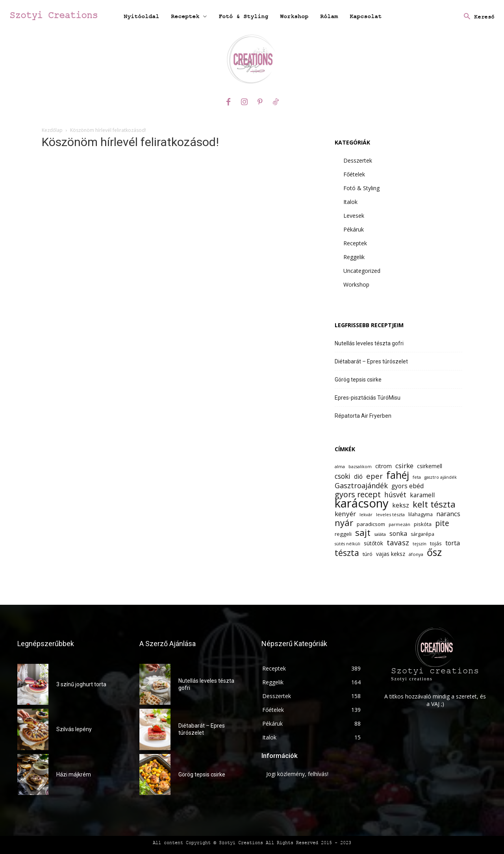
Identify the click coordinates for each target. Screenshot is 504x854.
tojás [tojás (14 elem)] (436, 543)
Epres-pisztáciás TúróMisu (368, 398)
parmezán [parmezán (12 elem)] (399, 524)
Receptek (355, 243)
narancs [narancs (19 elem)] (448, 514)
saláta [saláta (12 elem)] (380, 534)
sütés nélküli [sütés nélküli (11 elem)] (347, 544)
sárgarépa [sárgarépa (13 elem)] (422, 534)
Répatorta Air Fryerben (363, 416)
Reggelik (354, 257)
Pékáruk (354, 229)
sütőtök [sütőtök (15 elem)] (373, 543)
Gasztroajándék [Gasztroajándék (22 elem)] (361, 486)
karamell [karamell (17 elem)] (422, 495)
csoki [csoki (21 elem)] (343, 476)
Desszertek (358, 160)
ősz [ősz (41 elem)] (434, 552)
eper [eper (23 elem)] (374, 476)
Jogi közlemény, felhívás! (297, 774)
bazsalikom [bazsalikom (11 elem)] (360, 467)
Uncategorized (362, 271)
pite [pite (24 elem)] (442, 523)
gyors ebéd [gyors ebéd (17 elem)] (408, 486)
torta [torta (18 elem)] (453, 543)
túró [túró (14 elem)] (368, 554)
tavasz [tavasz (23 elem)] (398, 542)
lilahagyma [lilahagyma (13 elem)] (421, 514)
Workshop (356, 284)
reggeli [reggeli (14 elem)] (343, 534)
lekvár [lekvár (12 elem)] (366, 514)
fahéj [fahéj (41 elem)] (398, 475)
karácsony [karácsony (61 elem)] (362, 503)
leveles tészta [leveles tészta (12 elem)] (390, 514)
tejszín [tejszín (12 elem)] (420, 544)
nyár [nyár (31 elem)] (344, 523)
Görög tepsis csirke (358, 380)
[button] (477, 17)
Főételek (354, 174)
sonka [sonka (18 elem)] (398, 534)
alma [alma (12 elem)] (340, 466)
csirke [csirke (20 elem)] (404, 466)
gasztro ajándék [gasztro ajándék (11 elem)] (441, 477)
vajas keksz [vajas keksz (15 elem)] (391, 554)
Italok (350, 202)
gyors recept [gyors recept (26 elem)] (358, 494)
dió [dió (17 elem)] (358, 477)
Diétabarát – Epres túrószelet (371, 361)
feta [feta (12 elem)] (417, 477)
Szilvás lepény (74, 729)
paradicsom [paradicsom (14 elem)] (371, 524)
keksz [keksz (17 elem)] (401, 505)
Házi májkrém (74, 774)
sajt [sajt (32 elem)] (363, 533)
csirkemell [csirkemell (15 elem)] (430, 466)
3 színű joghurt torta (81, 684)
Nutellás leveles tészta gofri (369, 343)
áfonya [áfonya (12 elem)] (416, 554)
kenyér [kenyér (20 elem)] (345, 514)
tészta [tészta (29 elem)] (347, 553)
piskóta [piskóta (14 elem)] (423, 524)
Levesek (354, 216)
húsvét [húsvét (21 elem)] (395, 495)
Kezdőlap (52, 130)
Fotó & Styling (361, 188)
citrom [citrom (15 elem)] (384, 466)
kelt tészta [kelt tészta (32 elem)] (434, 504)
